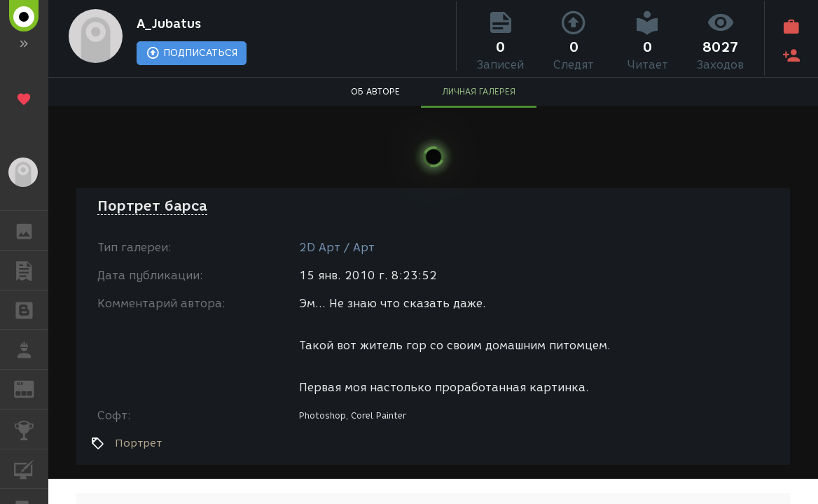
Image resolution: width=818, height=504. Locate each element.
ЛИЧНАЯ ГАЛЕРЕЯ (479, 95)
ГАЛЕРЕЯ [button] (31, 230)
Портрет (138, 443)
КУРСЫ (31, 468)
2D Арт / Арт (337, 247)
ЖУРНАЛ (31, 388)
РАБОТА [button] (31, 349)
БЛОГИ (31, 309)
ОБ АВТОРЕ (375, 95)
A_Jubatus (177, 25)
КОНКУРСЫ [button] (31, 429)
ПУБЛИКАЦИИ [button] (31, 270)
